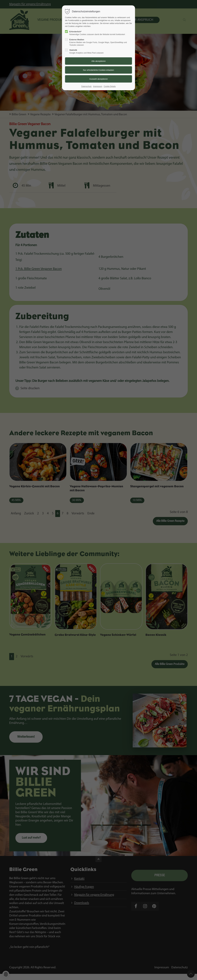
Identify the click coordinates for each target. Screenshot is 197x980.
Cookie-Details (110, 86)
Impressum (98, 86)
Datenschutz (86, 86)
